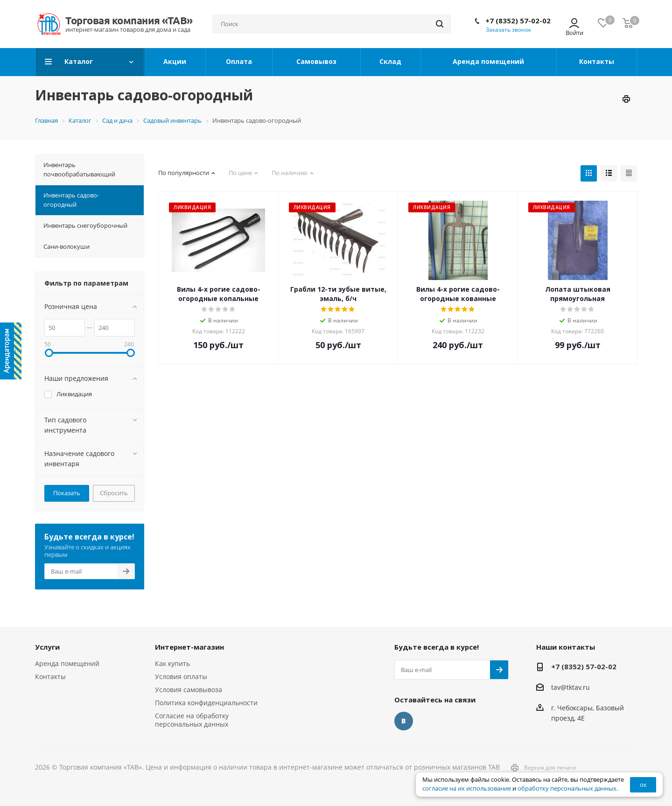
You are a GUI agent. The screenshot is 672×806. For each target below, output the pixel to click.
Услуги (47, 647)
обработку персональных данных (567, 788)
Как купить (172, 663)
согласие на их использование (467, 788)
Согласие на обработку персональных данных (192, 720)
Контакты (50, 676)
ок (643, 785)
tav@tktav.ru (570, 687)
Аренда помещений (67, 663)
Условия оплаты (181, 676)
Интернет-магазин (189, 647)
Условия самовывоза (189, 690)
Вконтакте (404, 721)
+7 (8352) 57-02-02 (518, 21)
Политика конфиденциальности (206, 703)
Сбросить (114, 493)
